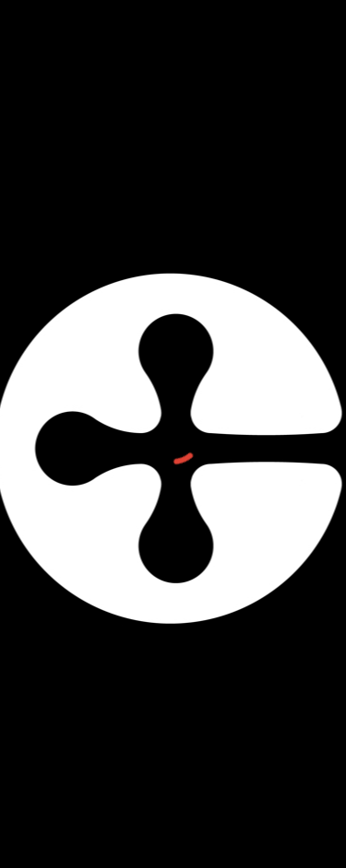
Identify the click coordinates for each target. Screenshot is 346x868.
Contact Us (142, 860)
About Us (54, 860)
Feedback (292, 860)
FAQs (219, 860)
